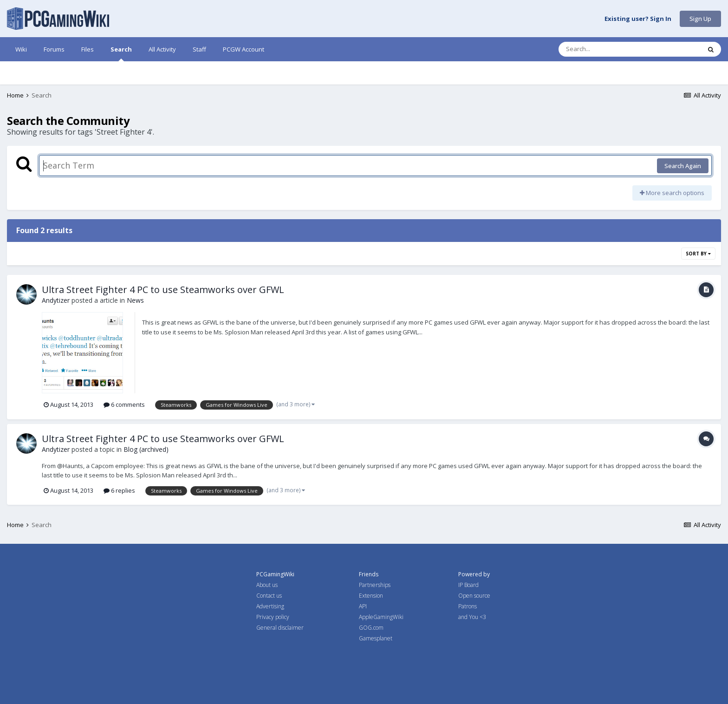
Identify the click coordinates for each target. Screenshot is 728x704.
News (135, 300)
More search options (672, 193)
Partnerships (375, 585)
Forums (54, 49)
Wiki (21, 49)
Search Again (683, 166)
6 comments (124, 404)
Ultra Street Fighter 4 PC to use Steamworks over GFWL (163, 290)
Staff (199, 49)
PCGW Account (244, 49)
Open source (474, 596)
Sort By (698, 254)
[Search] (605, 49)
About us (267, 585)
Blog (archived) (146, 449)
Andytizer (56, 300)
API (363, 606)
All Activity (162, 49)
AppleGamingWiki (381, 617)
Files (88, 49)
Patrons (468, 606)
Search (121, 53)
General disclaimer (280, 628)
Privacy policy (273, 617)
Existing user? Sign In (638, 19)
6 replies (119, 490)
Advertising (270, 606)
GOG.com (371, 628)
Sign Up (700, 19)
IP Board (468, 585)
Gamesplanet (376, 638)
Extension (371, 596)
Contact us (269, 596)
